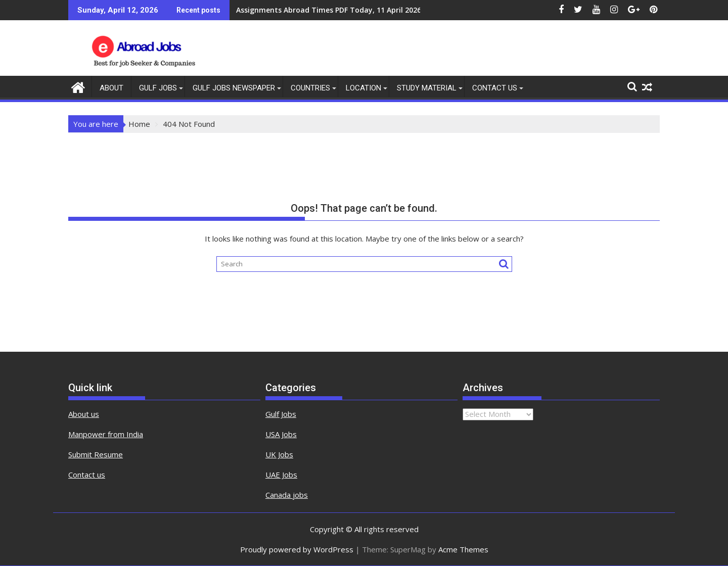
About (111, 88)
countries (310, 88)
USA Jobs (281, 434)
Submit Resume (96, 454)
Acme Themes (463, 549)
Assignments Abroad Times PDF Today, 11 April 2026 (329, 10)
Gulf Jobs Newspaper (234, 88)
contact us (495, 88)
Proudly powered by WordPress (297, 549)
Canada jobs (287, 495)
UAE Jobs (281, 475)
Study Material (427, 88)
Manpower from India (106, 434)
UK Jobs (279, 454)
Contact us (87, 475)
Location (363, 88)
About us (84, 414)
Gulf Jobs (158, 88)
